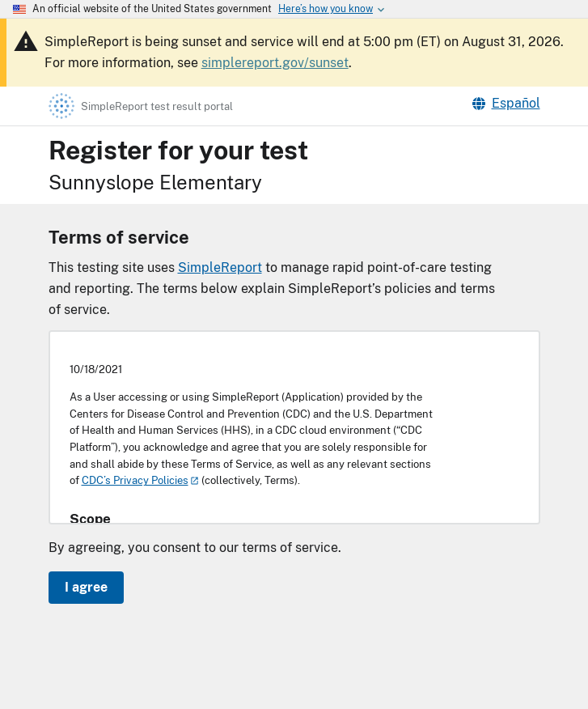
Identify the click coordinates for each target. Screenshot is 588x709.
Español (506, 104)
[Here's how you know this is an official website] (326, 9)
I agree (86, 587)
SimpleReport (220, 267)
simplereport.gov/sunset (275, 63)
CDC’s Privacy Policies (135, 480)
